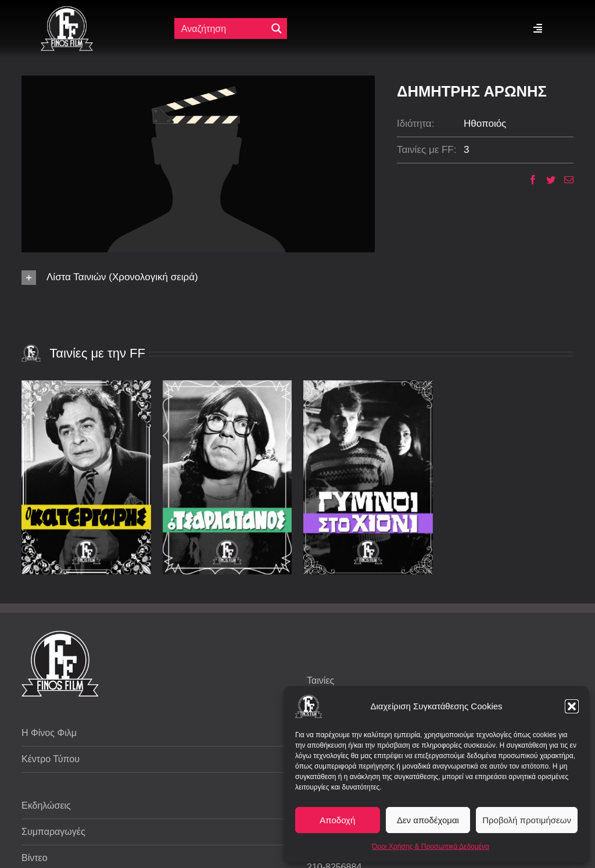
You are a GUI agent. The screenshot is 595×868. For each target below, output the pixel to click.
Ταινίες (320, 681)
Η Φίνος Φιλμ (49, 733)
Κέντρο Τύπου (51, 759)
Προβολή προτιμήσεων (527, 820)
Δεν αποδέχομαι (428, 820)
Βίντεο (35, 858)
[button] (572, 706)
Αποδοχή (337, 820)
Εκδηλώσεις (46, 806)
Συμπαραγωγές (53, 832)
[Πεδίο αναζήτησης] (222, 28)
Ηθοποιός (485, 124)
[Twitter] (546, 180)
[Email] (564, 180)
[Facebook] (528, 180)
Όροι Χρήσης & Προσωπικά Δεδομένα (431, 846)
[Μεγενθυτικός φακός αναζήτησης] (277, 28)
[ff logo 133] (67, 11)
